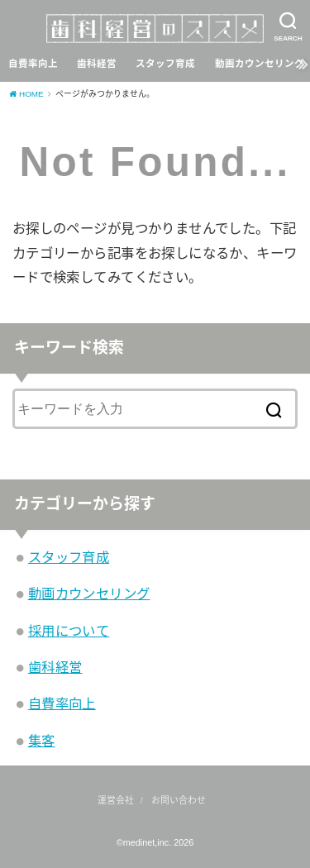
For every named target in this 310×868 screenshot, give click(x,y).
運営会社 (116, 800)
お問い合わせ (179, 800)
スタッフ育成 (165, 64)
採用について (69, 631)
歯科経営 (97, 64)
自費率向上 (33, 64)
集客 (42, 741)
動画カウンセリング (260, 64)
